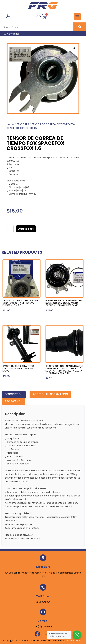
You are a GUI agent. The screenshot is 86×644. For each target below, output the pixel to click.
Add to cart (26, 229)
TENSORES (23, 124)
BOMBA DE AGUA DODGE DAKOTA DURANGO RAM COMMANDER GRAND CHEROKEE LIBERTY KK (64, 303)
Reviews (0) (13, 401)
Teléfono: (43, 596)
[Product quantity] (10, 229)
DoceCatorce (73, 640)
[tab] (14, 394)
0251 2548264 (43, 602)
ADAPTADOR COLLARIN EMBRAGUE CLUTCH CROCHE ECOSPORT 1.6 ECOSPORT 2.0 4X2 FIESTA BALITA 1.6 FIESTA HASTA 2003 (64, 369)
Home (10, 124)
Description (14, 394)
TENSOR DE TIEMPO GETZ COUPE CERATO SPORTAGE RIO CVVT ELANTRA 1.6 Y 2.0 (20, 303)
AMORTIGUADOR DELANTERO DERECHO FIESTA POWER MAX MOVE (19, 368)
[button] (77, 17)
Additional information (50, 394)
